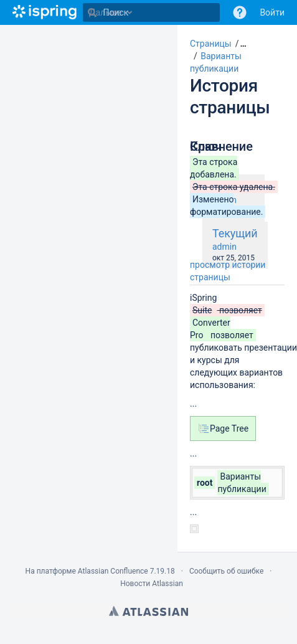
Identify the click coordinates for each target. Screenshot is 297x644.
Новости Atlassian (152, 584)
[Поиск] (92, 12)
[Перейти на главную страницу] (45, 12)
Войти (272, 12)
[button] (239, 44)
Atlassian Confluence (113, 571)
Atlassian (148, 611)
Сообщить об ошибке (226, 571)
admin (224, 247)
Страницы (211, 44)
